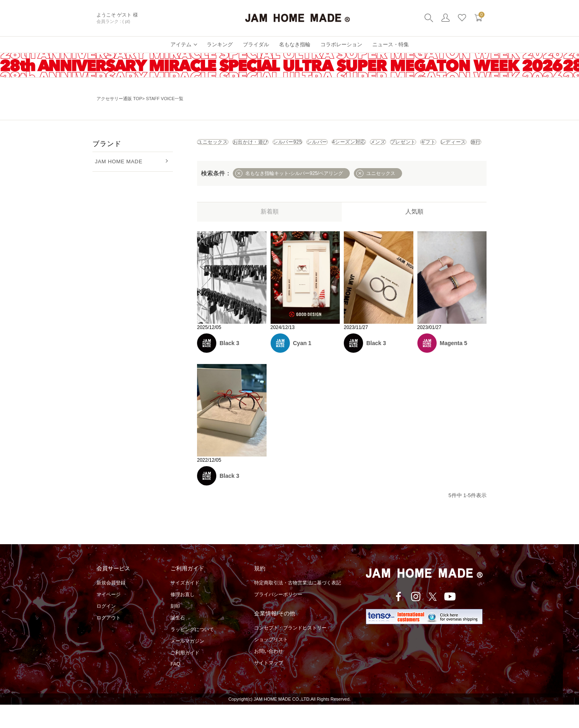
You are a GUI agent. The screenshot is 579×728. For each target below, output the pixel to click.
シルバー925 (341, 145)
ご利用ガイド (185, 676)
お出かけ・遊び (282, 145)
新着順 (270, 235)
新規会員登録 (111, 606)
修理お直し (183, 618)
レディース (348, 162)
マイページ (109, 618)
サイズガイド (185, 606)
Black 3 (229, 366)
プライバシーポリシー (278, 618)
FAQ (175, 687)
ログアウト (109, 641)
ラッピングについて (192, 653)
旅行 (389, 162)
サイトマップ (269, 686)
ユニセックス (223, 145)
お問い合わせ (269, 675)
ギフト (304, 162)
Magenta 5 (454, 366)
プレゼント (259, 162)
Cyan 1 (302, 366)
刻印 (175, 629)
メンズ (214, 162)
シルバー (391, 145)
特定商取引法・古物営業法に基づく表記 (298, 606)
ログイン (106, 629)
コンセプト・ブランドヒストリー (290, 651)
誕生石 (178, 641)
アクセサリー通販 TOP (119, 99)
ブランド (107, 144)
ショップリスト (271, 663)
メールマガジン (187, 664)
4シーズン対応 (443, 145)
